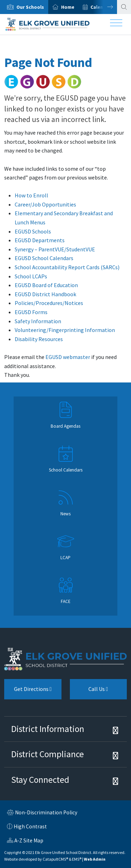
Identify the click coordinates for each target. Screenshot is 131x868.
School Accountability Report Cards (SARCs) (67, 267)
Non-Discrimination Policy (42, 813)
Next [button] (105, 7)
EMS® (77, 859)
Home (68, 7)
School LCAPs (31, 276)
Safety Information (38, 321)
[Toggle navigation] (116, 25)
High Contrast (30, 826)
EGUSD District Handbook (45, 294)
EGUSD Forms (31, 312)
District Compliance (48, 754)
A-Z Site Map (25, 841)
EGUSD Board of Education (46, 285)
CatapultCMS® (55, 859)
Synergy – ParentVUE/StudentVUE (55, 249)
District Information (48, 729)
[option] (24, 7)
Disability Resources (39, 339)
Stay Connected (40, 780)
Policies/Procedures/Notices (49, 303)
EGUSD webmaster (68, 357)
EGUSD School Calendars (44, 258)
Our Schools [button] (30, 7)
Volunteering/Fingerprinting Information (65, 330)
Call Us (89, 692)
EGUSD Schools (33, 231)
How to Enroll (31, 195)
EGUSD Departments (40, 240)
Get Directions (28, 692)
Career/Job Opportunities (45, 204)
